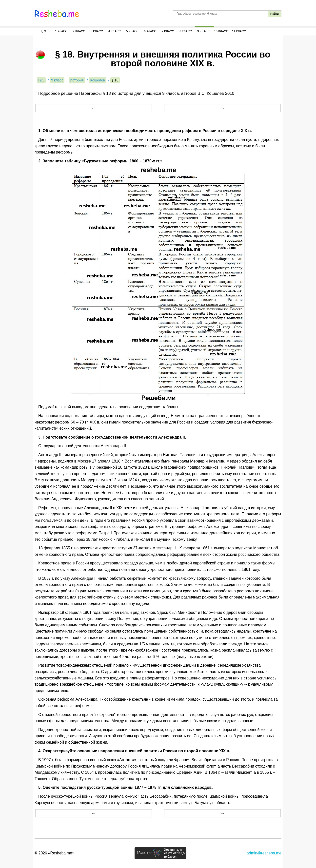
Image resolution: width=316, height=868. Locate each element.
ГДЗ (43, 31)
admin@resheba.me (264, 853)
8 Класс (186, 31)
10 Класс (221, 31)
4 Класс (115, 31)
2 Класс (79, 31)
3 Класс (97, 31)
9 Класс (203, 31)
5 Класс (132, 31)
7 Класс (168, 31)
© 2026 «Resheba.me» (54, 853)
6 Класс (150, 31)
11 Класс (239, 31)
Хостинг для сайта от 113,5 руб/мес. (174, 853)
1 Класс (61, 31)
